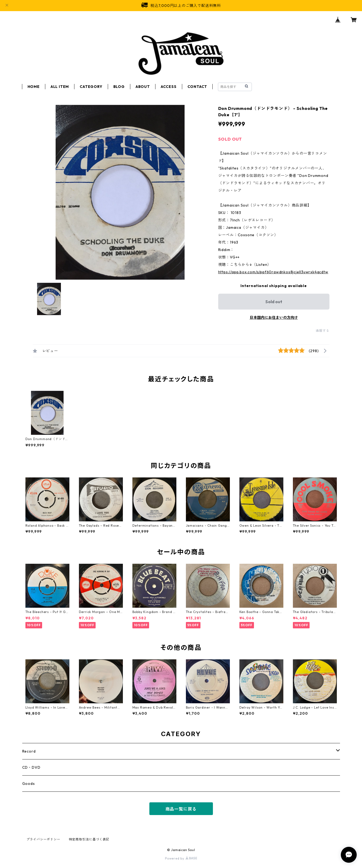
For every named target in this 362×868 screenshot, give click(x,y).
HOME (34, 87)
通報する (322, 331)
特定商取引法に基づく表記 (89, 839)
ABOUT (143, 87)
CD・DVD (31, 767)
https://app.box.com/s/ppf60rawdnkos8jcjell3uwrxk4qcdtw (273, 272)
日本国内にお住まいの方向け (274, 317)
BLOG (119, 87)
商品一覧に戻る (181, 809)
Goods (29, 784)
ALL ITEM (60, 87)
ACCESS (169, 87)
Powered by (181, 858)
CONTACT (197, 87)
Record (29, 751)
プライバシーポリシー (43, 839)
